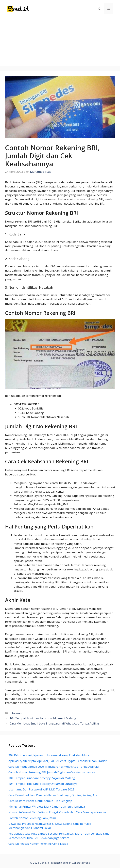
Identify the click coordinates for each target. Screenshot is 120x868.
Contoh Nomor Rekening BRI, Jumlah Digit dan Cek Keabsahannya (52, 772)
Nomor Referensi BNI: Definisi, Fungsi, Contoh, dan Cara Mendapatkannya (57, 812)
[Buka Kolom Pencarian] (99, 9)
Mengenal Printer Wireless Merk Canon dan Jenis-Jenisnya (47, 806)
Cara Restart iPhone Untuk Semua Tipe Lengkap (40, 801)
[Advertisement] (60, 43)
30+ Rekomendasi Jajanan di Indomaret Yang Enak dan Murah (50, 755)
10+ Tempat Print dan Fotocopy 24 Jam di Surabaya (43, 784)
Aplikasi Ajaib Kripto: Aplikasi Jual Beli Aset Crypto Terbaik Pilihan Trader (57, 761)
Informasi (16, 713)
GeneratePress (81, 863)
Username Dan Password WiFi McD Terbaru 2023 (41, 789)
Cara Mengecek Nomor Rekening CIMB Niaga (38, 844)
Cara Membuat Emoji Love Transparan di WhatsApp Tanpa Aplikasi (55, 723)
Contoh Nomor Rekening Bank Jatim (32, 818)
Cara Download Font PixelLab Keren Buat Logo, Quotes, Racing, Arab (54, 795)
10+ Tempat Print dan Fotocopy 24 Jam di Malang (43, 718)
